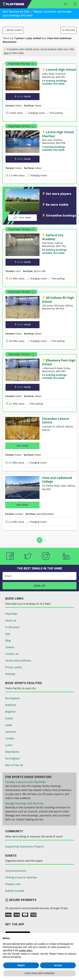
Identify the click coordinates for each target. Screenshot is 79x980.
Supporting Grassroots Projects (24, 846)
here (6, 53)
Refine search (13, 30)
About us (11, 620)
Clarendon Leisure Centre (55, 420)
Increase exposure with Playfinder (26, 782)
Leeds (9, 725)
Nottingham (13, 758)
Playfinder (11, 614)
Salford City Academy (53, 237)
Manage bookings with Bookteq (24, 803)
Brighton (10, 712)
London (10, 738)
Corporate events (16, 871)
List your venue (22, 218)
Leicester (11, 732)
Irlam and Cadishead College (57, 480)
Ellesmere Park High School (59, 362)
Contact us (12, 654)
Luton (9, 745)
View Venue (22, 446)
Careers (10, 647)
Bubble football (15, 891)
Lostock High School (59, 70)
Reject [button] (21, 965)
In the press (12, 627)
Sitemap (10, 674)
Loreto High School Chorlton (58, 134)
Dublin (9, 718)
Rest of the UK (14, 765)
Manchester (12, 752)
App (8, 634)
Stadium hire (13, 884)
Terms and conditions (18, 661)
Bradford (11, 705)
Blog (8, 640)
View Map (69, 30)
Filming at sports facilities (21, 877)
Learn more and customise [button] (39, 973)
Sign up (39, 586)
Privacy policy (14, 667)
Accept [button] (58, 965)
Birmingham (12, 698)
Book (23, 96)
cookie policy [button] (26, 950)
